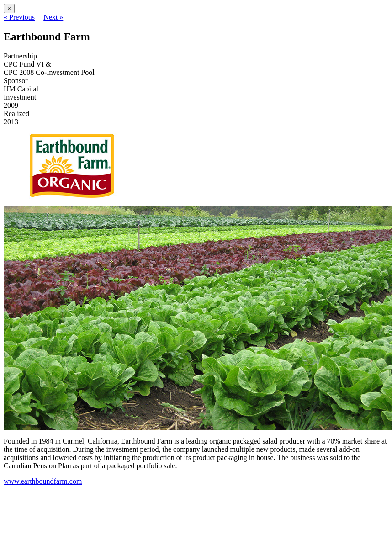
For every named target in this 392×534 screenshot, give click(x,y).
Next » (53, 17)
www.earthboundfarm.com (43, 481)
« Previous (19, 17)
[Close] (9, 8)
